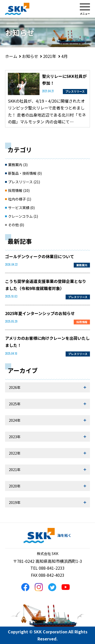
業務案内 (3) (18, 165)
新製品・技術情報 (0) (25, 173)
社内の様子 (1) (20, 199)
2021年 (15, 470)
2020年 (15, 486)
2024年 (15, 420)
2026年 (15, 387)
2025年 (15, 404)
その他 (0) (16, 225)
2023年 (15, 437)
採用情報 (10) (19, 190)
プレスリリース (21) (24, 182)
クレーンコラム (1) (23, 216)
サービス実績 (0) (21, 208)
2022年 (15, 453)
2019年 (15, 502)
